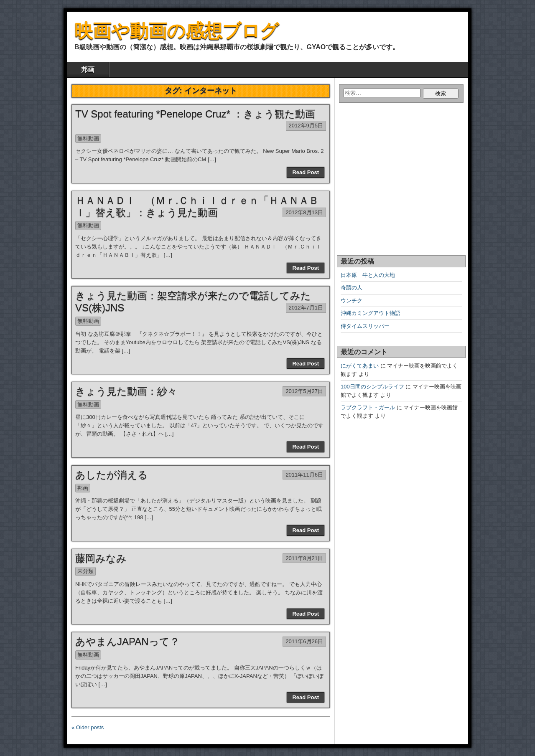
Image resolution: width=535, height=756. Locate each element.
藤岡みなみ (101, 558)
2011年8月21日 (304, 558)
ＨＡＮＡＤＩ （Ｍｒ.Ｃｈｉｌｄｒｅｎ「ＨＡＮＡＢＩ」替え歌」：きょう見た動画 (197, 206)
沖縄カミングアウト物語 (371, 313)
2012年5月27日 (304, 391)
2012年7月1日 (306, 308)
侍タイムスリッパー (365, 326)
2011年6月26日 (304, 641)
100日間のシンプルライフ (372, 387)
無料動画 (88, 138)
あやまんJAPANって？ (127, 641)
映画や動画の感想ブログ (177, 31)
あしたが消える (112, 475)
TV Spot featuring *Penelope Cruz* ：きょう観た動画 (195, 114)
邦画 (88, 70)
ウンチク (352, 301)
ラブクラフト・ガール (368, 407)
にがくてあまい (360, 366)
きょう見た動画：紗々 (126, 391)
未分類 (85, 571)
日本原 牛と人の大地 (368, 275)
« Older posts (88, 727)
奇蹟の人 (352, 288)
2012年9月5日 (306, 126)
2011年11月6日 (304, 475)
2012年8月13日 (304, 212)
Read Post (306, 172)
